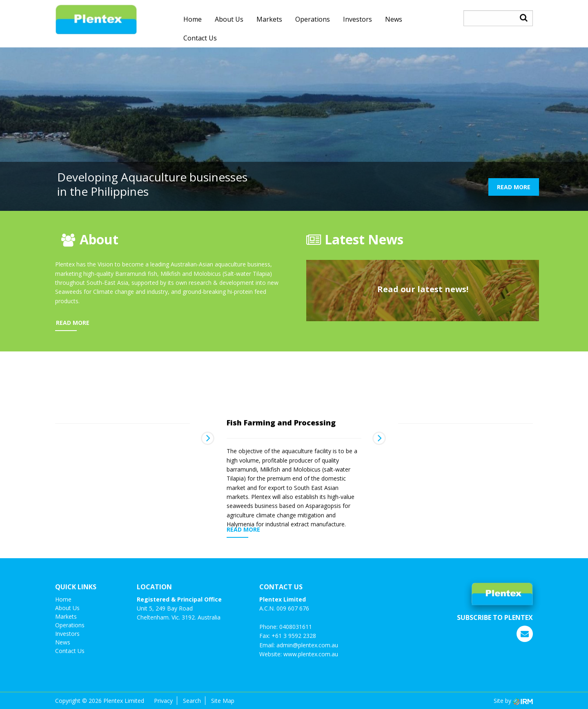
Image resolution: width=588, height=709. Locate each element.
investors (357, 19)
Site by (513, 701)
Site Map (223, 701)
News (394, 19)
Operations (313, 19)
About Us (229, 19)
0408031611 (296, 627)
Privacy (163, 701)
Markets (269, 19)
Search (192, 701)
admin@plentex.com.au (307, 645)
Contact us (200, 38)
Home (193, 19)
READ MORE (514, 187)
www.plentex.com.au (311, 654)
